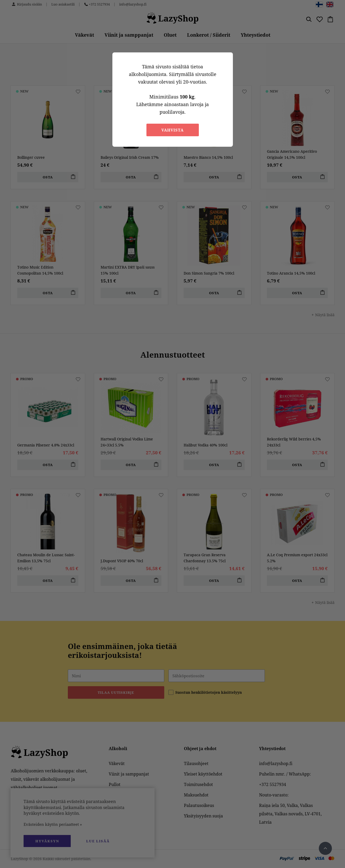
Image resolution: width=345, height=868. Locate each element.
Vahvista (172, 130)
